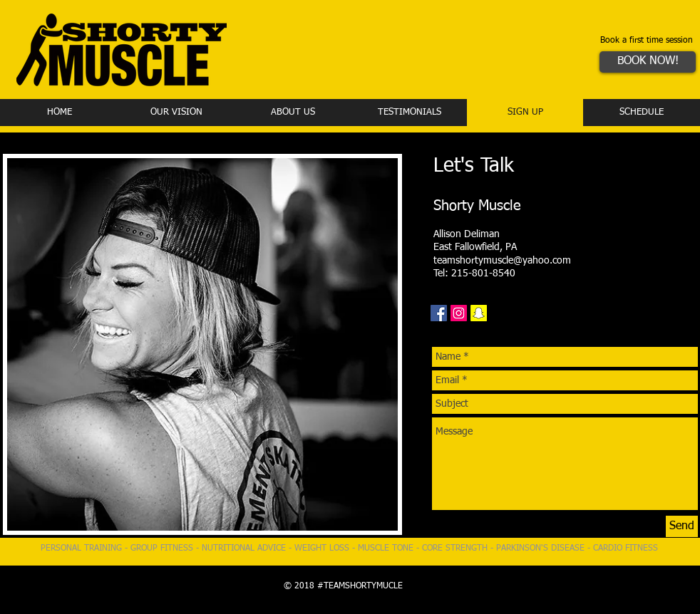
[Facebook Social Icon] (439, 313)
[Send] (682, 526)
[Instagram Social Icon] (459, 313)
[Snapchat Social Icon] (479, 313)
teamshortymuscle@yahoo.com (502, 261)
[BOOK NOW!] (648, 62)
